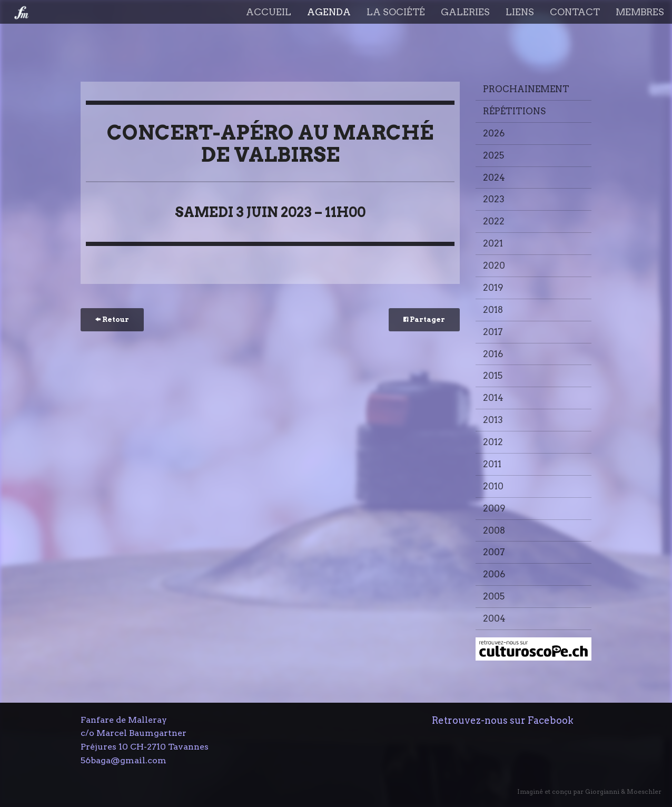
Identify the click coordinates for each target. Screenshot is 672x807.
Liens (520, 12)
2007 (494, 552)
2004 (494, 618)
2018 (493, 310)
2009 (494, 508)
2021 (493, 243)
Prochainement (526, 89)
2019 (493, 288)
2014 (493, 398)
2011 (492, 464)
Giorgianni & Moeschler (623, 791)
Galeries (465, 12)
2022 (494, 221)
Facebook (551, 720)
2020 (494, 265)
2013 (493, 420)
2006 (494, 574)
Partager (424, 319)
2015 (493, 376)
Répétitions (514, 111)
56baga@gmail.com (123, 760)
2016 (493, 354)
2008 (494, 530)
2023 (494, 199)
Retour (112, 319)
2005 (494, 596)
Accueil (269, 12)
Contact (575, 12)
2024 (494, 178)
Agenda (329, 12)
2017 (493, 332)
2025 (493, 155)
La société (396, 12)
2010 (493, 486)
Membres (640, 12)
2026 (494, 133)
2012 (493, 442)
